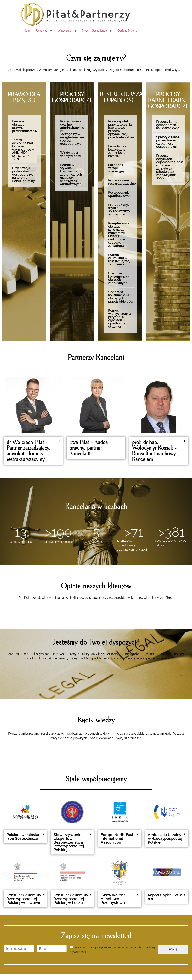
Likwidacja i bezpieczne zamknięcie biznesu (117, 151)
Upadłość (42, 31)
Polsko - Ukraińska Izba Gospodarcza (23, 837)
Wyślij (173, 949)
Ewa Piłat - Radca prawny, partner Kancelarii (88, 448)
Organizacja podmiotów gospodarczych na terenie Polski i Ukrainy (24, 174)
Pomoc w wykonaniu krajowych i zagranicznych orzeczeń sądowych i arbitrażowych (71, 174)
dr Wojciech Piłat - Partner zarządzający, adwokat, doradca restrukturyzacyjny (28, 451)
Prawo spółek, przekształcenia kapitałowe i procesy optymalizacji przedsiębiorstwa (121, 129)
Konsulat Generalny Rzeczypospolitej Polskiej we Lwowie (24, 899)
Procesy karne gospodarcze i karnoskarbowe (168, 125)
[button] (24, 126)
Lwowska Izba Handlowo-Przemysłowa (113, 899)
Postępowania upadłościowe (119, 194)
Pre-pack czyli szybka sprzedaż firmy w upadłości (119, 209)
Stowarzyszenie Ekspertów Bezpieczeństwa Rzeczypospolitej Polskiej (69, 842)
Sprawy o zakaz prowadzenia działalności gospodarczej (168, 142)
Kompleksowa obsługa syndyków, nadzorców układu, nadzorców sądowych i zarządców (119, 234)
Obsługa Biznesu (127, 31)
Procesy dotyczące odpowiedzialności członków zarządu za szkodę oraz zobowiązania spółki (170, 167)
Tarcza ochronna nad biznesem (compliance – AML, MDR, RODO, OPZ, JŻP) (23, 149)
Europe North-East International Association (117, 838)
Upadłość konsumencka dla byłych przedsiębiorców (121, 297)
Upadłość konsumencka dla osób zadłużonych (119, 278)
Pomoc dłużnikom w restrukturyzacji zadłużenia (120, 259)
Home (27, 31)
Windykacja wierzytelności (71, 154)
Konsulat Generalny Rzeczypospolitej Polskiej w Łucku (71, 899)
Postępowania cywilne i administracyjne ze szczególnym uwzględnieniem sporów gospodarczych (73, 132)
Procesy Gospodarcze (94, 31)
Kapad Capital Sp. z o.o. (165, 897)
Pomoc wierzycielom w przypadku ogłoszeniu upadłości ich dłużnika (120, 318)
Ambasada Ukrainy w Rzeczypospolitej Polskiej (165, 838)
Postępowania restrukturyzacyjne (122, 182)
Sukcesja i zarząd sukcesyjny (116, 168)
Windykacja (65, 31)
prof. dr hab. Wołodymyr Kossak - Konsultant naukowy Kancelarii (154, 451)
